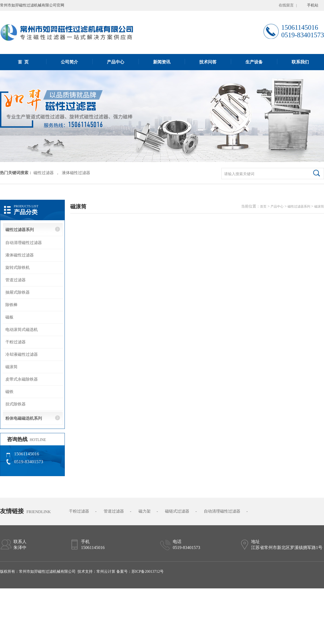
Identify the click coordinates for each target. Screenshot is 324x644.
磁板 (9, 317)
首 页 (23, 62)
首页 (263, 206)
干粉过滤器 (16, 342)
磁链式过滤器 (177, 511)
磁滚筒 (11, 367)
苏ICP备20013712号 (148, 572)
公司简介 (69, 62)
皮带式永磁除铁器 (22, 379)
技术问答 (208, 62)
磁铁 (9, 392)
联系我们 (300, 62)
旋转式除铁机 (18, 267)
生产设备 (254, 62)
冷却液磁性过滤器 (22, 354)
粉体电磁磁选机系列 (24, 418)
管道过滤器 (16, 280)
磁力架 (145, 511)
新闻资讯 (162, 62)
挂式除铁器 (16, 404)
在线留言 (286, 5)
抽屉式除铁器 (18, 292)
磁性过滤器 (43, 173)
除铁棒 (11, 305)
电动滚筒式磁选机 (22, 330)
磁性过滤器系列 (20, 230)
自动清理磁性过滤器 (24, 243)
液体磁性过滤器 (76, 173)
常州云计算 (106, 572)
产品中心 (116, 62)
